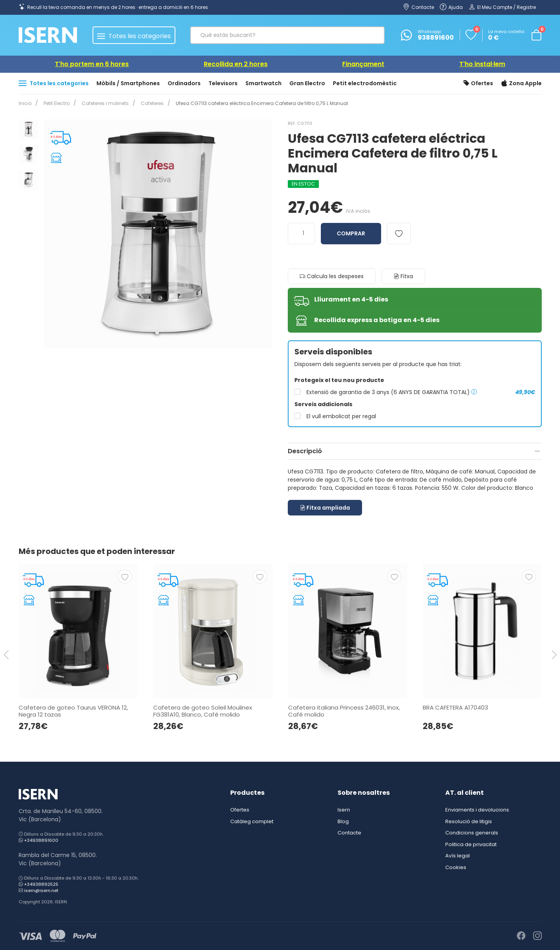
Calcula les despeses (332, 276)
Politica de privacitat (471, 844)
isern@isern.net (41, 890)
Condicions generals (472, 833)
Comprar (351, 233)
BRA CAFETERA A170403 (455, 707)
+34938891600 (41, 840)
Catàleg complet (252, 821)
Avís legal (458, 856)
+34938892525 (41, 884)
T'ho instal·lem (482, 64)
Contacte (349, 833)
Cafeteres (148, 103)
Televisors (223, 83)
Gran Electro (307, 83)
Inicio (25, 103)
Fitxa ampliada (325, 508)
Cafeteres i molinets (102, 103)
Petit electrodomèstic (365, 83)
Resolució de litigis (469, 821)
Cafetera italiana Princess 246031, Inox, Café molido (344, 711)
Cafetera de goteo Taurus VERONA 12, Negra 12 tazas (73, 711)
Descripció (305, 451)
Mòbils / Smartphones (128, 83)
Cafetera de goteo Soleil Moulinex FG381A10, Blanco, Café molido (203, 711)
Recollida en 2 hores (236, 64)
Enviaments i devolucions (477, 810)
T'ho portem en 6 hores (92, 64)
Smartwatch (263, 83)
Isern (344, 810)
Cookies (456, 867)
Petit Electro (55, 103)
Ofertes (478, 84)
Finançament (363, 64)
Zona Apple (521, 84)
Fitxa (403, 276)
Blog (343, 821)
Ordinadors (184, 83)
